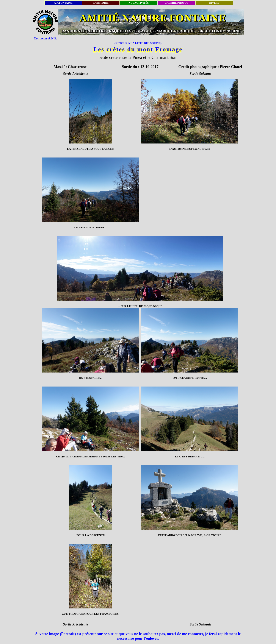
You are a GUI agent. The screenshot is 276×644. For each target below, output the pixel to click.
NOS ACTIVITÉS (139, 3)
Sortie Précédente (75, 74)
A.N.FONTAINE (63, 3)
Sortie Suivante (201, 74)
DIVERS (214, 3)
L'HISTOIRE (101, 3)
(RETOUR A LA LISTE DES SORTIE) (138, 43)
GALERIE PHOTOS (176, 3)
